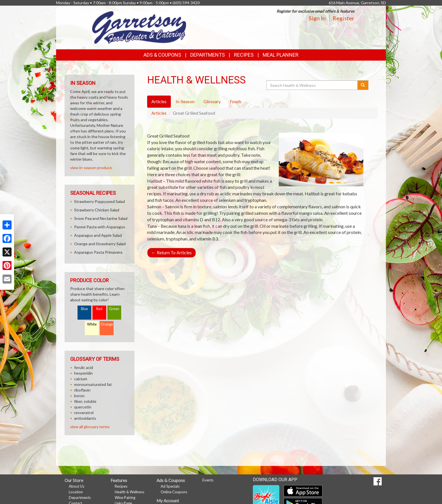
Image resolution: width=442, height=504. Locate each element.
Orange (107, 324)
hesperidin (83, 373)
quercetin (83, 407)
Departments (80, 498)
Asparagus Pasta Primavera (98, 252)
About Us (77, 486)
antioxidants (85, 418)
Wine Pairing (125, 498)
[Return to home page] (139, 27)
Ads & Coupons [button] (162, 55)
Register (343, 18)
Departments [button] (208, 55)
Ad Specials (170, 486)
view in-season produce (91, 168)
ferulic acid (84, 367)
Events (208, 480)
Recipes (244, 55)
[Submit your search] (363, 85)
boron (79, 396)
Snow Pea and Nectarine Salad (101, 218)
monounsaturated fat (93, 384)
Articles (159, 113)
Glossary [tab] (212, 101)
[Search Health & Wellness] (312, 85)
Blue (84, 309)
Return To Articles (172, 252)
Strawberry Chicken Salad (97, 210)
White (92, 324)
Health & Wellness (130, 492)
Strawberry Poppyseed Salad (100, 201)
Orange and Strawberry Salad (100, 244)
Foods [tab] (236, 101)
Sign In (317, 18)
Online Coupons (174, 492)
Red (99, 309)
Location (76, 492)
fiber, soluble (85, 401)
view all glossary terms (90, 427)
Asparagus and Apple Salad (98, 235)
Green (114, 309)
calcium (81, 379)
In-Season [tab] (185, 101)
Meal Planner (281, 55)
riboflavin (82, 390)
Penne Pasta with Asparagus (100, 227)
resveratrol (84, 413)
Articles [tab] (159, 101)
